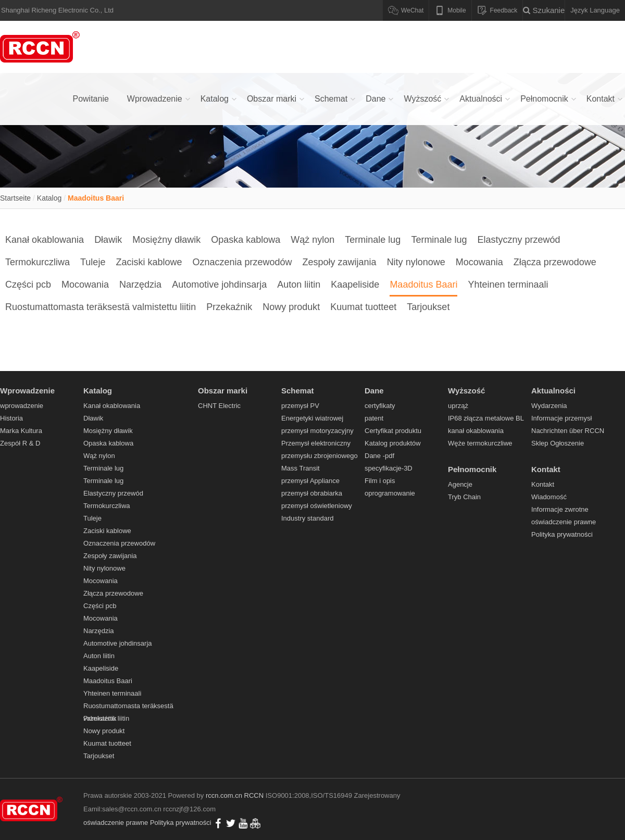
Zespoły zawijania (340, 262)
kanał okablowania (476, 431)
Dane (376, 99)
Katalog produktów (393, 443)
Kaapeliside (355, 285)
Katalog (215, 99)
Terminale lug (373, 240)
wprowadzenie (22, 406)
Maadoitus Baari (96, 198)
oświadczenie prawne (564, 522)
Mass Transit (301, 468)
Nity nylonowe (416, 262)
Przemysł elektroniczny (316, 443)
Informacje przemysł (561, 418)
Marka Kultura (21, 431)
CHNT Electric (219, 406)
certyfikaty (380, 406)
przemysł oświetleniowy (317, 506)
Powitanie (90, 99)
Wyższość (422, 99)
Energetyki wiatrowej (312, 418)
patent (374, 418)
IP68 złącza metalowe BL (486, 418)
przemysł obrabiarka (312, 493)
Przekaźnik (229, 307)
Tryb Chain (464, 497)
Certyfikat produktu (393, 431)
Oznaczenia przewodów (242, 262)
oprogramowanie (390, 493)
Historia (11, 418)
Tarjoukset (428, 307)
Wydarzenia (549, 406)
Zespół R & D (20, 443)
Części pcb (28, 285)
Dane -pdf (379, 456)
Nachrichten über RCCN (568, 431)
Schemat (331, 99)
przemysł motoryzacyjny (317, 431)
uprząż (458, 406)
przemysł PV (300, 406)
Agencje (460, 484)
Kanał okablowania (45, 240)
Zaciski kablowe (149, 262)
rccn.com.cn (224, 795)
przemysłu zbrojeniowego (320, 456)
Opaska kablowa (246, 240)
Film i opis (380, 481)
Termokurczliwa (37, 262)
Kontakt (601, 99)
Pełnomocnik (544, 99)
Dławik (108, 240)
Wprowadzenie (155, 99)
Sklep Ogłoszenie (558, 443)
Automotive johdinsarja (219, 285)
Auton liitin (299, 285)
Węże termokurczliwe (480, 443)
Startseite (15, 198)
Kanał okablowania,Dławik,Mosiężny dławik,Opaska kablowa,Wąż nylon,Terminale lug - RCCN (42, 47)
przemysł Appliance (310, 481)
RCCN (254, 795)
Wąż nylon (312, 240)
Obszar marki (272, 99)
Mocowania (479, 262)
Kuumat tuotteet (363, 307)
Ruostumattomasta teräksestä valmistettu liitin (101, 307)
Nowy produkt (291, 307)
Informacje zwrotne (560, 509)
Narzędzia (140, 285)
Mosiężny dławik (166, 240)
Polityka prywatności (562, 534)
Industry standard (307, 518)
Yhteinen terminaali (508, 285)
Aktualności (481, 99)
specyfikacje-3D (389, 468)
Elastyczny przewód (518, 240)
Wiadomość (549, 497)
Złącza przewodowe (555, 262)
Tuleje (93, 262)
